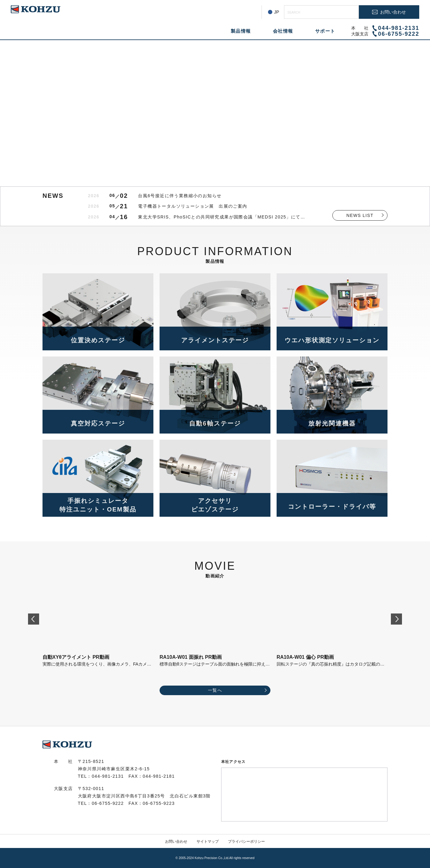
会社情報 (283, 31)
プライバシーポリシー (246, 842)
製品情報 (241, 31)
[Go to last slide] (34, 619)
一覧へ (215, 690)
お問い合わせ (176, 842)
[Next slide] (396, 619)
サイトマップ (208, 842)
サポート (325, 31)
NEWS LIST (360, 215)
